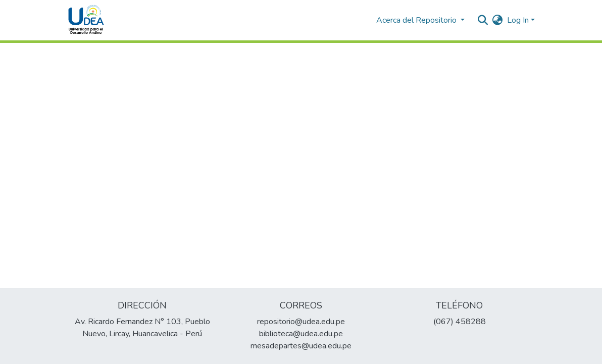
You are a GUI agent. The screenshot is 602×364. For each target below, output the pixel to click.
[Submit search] (483, 20)
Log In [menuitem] (518, 20)
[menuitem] (498, 20)
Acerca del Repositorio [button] (417, 20)
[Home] (86, 20)
